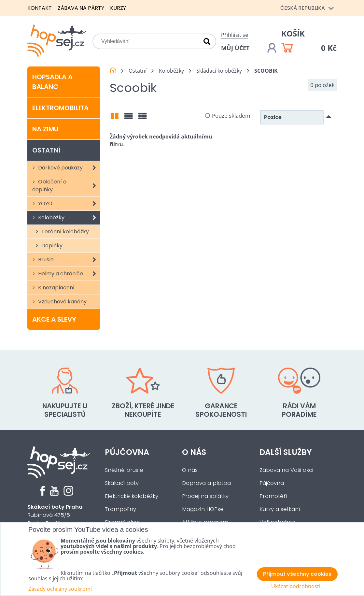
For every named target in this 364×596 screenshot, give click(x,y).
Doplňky (51, 246)
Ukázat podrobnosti (296, 586)
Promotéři (273, 496)
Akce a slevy (54, 319)
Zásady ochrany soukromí (60, 589)
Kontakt (40, 8)
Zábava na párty (81, 8)
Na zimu (45, 129)
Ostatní (46, 150)
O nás (194, 452)
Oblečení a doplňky (66, 186)
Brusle (68, 260)
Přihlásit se (235, 35)
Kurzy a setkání (280, 509)
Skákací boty (122, 483)
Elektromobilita (60, 108)
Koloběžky (68, 218)
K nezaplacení (56, 288)
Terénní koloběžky (64, 232)
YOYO (68, 204)
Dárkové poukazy (68, 168)
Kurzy (118, 8)
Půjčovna (127, 452)
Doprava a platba (206, 483)
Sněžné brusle (124, 470)
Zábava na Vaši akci (286, 470)
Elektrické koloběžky (132, 496)
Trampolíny (120, 509)
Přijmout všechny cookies (297, 574)
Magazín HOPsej (203, 509)
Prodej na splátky (205, 496)
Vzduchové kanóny (62, 302)
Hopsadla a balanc (52, 82)
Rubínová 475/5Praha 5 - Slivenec (55, 515)
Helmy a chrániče (68, 274)
